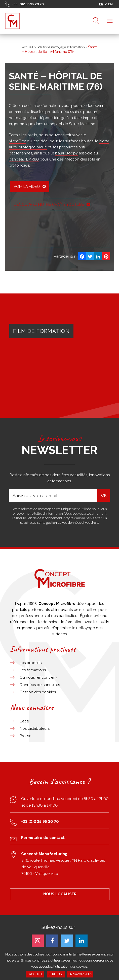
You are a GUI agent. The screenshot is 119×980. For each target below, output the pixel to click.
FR (101, 4)
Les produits (31, 663)
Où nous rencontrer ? (38, 677)
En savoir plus (80, 974)
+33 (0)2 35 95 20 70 (28, 4)
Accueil (28, 47)
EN (110, 4)
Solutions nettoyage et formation (61, 47)
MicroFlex (17, 141)
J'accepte (35, 974)
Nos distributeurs (35, 728)
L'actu (25, 721)
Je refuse (56, 974)
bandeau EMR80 (24, 159)
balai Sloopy (66, 153)
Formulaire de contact (43, 838)
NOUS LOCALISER (60, 894)
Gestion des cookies (38, 692)
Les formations (33, 670)
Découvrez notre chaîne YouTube (52, 204)
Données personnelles (40, 685)
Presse (25, 736)
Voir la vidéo (30, 187)
